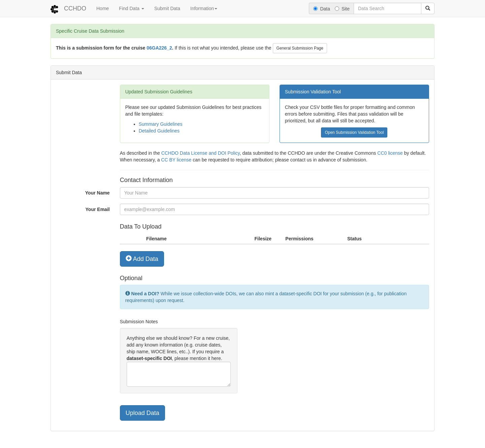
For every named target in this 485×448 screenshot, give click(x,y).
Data (322, 9)
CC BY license (176, 160)
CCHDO (75, 8)
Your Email (98, 209)
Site (342, 9)
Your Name (98, 193)
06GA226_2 (159, 48)
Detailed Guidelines (159, 131)
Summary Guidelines (161, 124)
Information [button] (204, 8)
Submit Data (167, 8)
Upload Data (142, 413)
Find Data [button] (132, 8)
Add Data (142, 259)
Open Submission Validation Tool (354, 132)
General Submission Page (300, 48)
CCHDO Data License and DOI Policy (201, 153)
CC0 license (390, 153)
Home (103, 8)
